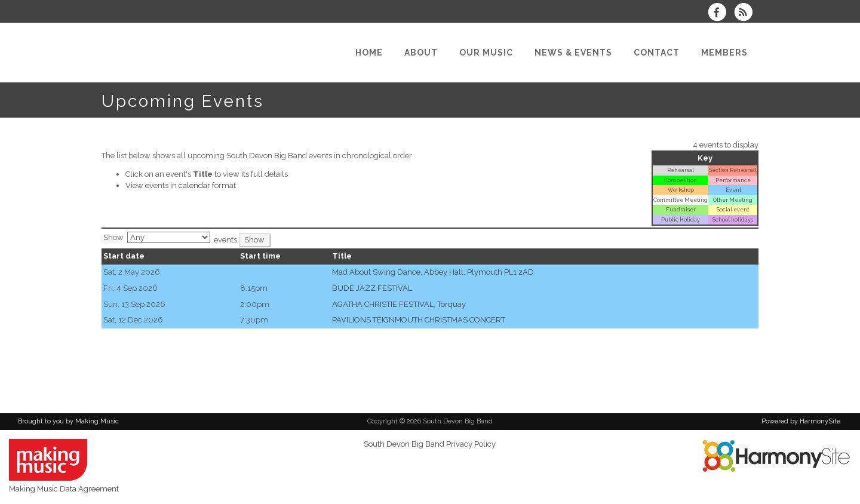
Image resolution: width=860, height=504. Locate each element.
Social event (733, 209)
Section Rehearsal (733, 170)
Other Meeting (733, 200)
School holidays (733, 219)
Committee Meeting (681, 200)
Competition (681, 180)
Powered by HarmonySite (801, 421)
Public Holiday (681, 219)
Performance (733, 180)
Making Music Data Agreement (64, 489)
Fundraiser (681, 209)
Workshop (681, 190)
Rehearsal (681, 170)
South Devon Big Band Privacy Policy (430, 444)
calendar (194, 185)
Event (733, 190)
